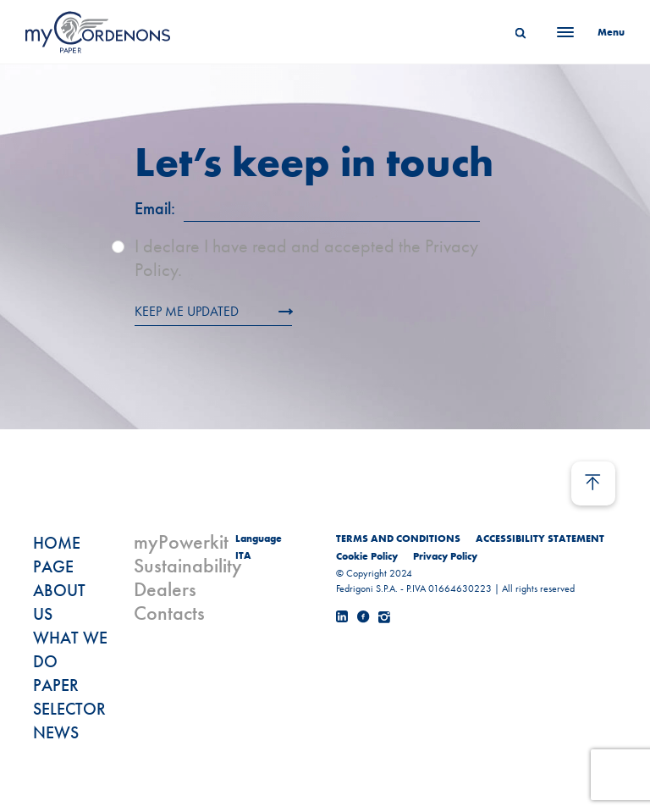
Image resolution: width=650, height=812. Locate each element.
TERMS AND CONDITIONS (398, 539)
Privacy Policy (445, 556)
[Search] (521, 32)
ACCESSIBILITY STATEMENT (540, 539)
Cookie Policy (367, 556)
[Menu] (586, 32)
